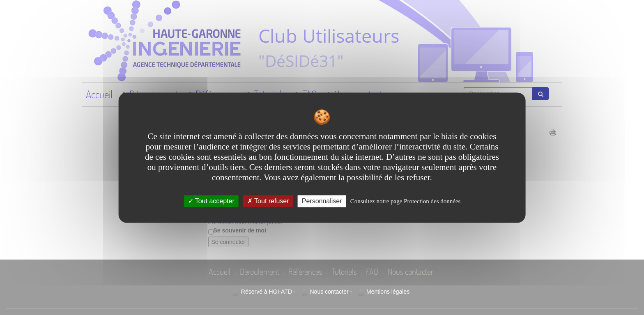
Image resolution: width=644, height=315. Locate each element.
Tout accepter (211, 201)
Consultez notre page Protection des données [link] (406, 201)
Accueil (99, 94)
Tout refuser (268, 201)
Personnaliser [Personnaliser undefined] (322, 201)
